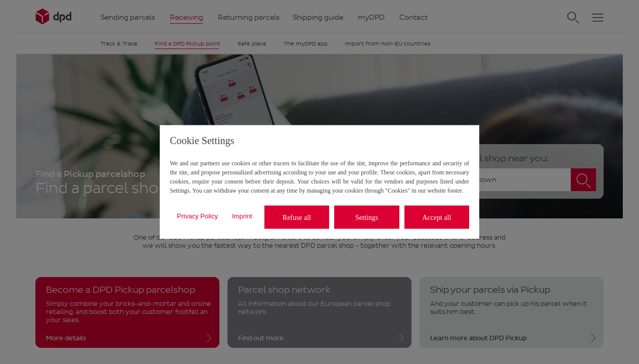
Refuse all (297, 217)
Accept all (437, 217)
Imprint (242, 216)
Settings (367, 217)
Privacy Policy (197, 216)
